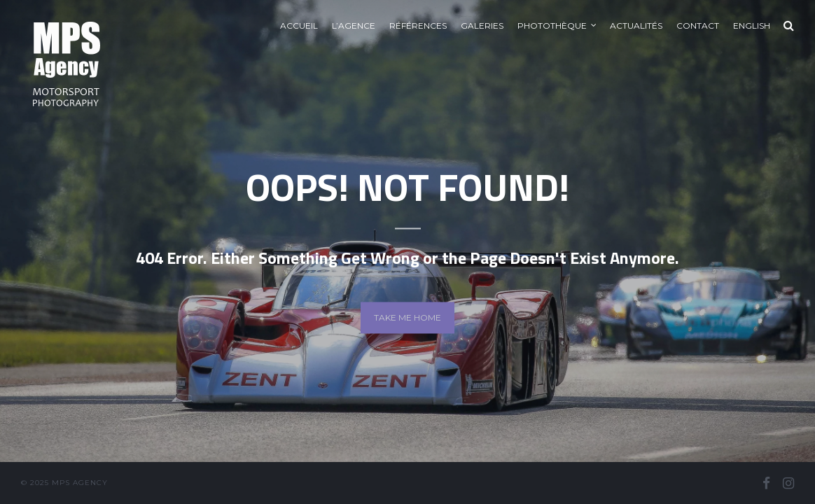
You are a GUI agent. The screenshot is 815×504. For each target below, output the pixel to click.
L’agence (354, 26)
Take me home (407, 317)
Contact (698, 26)
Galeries (482, 26)
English (752, 26)
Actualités (636, 26)
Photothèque (552, 26)
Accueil (299, 26)
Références (418, 26)
